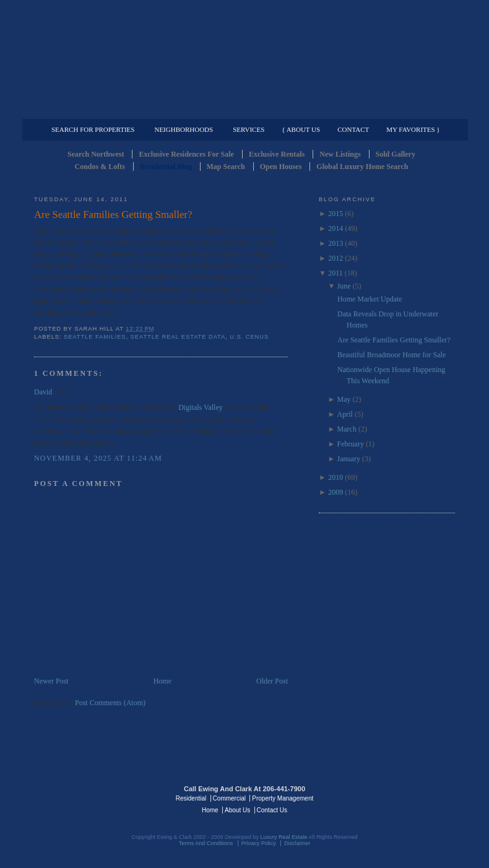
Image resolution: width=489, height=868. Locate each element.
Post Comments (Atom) (110, 703)
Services (249, 129)
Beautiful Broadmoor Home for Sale (392, 355)
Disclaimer (297, 843)
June (344, 286)
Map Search (226, 167)
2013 (335, 243)
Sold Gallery (396, 154)
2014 (335, 228)
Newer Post (51, 681)
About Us (237, 810)
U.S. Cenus (249, 337)
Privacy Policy (259, 843)
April (345, 414)
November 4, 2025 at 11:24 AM (98, 458)
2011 (335, 273)
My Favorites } (413, 129)
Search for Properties (93, 129)
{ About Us (301, 129)
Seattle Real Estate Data (178, 337)
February (351, 444)
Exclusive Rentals (277, 154)
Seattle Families (95, 337)
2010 (335, 477)
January (349, 459)
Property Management (390, 109)
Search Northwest (96, 154)
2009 (335, 492)
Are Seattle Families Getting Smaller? (113, 215)
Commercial (242, 109)
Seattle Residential (244, 59)
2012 (335, 258)
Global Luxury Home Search (362, 167)
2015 (335, 214)
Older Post (272, 681)
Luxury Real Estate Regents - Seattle (88, 797)
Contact (353, 129)
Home (162, 681)
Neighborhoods (184, 129)
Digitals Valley (200, 407)
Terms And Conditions (206, 843)
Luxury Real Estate (401, 797)
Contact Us (272, 810)
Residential (191, 798)
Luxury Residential (97, 109)
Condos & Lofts (100, 167)
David (43, 392)
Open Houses (281, 167)
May (344, 399)
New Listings (340, 154)
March (347, 429)
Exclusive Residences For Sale (186, 154)
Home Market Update (370, 299)
